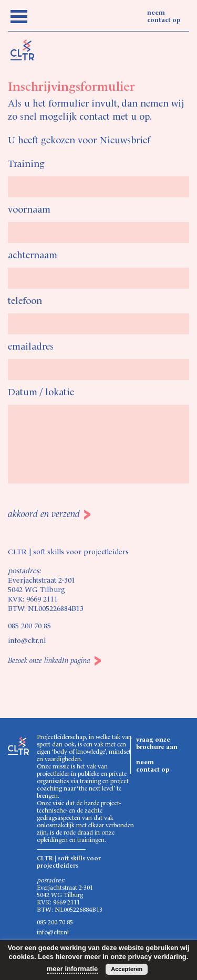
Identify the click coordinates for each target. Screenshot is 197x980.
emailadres (31, 347)
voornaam (29, 210)
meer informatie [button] (72, 969)
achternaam (33, 256)
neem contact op (164, 17)
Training (26, 164)
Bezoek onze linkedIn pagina (49, 661)
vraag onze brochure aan (157, 744)
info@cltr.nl (27, 641)
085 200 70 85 (29, 626)
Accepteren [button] (127, 969)
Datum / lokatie (41, 393)
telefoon (25, 301)
